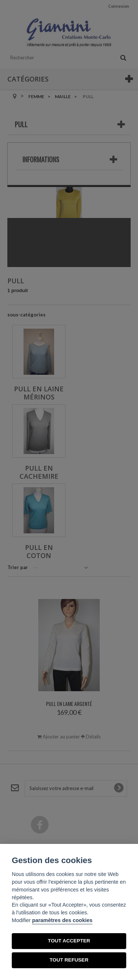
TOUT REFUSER (69, 960)
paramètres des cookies (62, 920)
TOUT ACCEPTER (69, 941)
